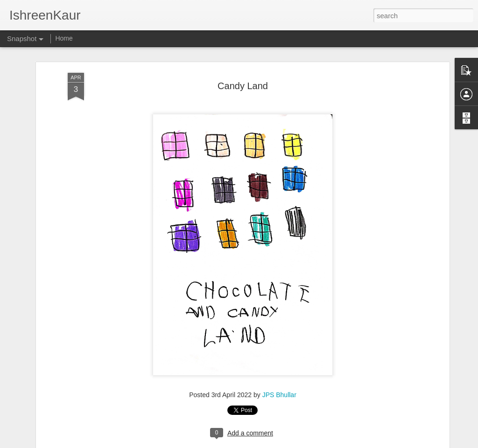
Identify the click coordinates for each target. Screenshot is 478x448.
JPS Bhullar (279, 388)
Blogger (268, 443)
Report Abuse (296, 443)
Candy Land (243, 79)
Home (64, 38)
